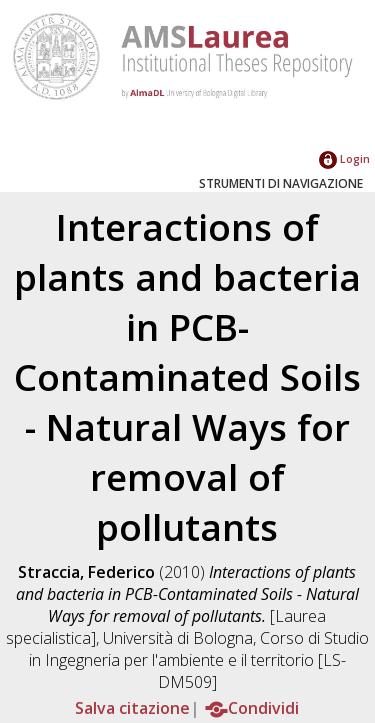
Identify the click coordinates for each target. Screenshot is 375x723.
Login (344, 158)
